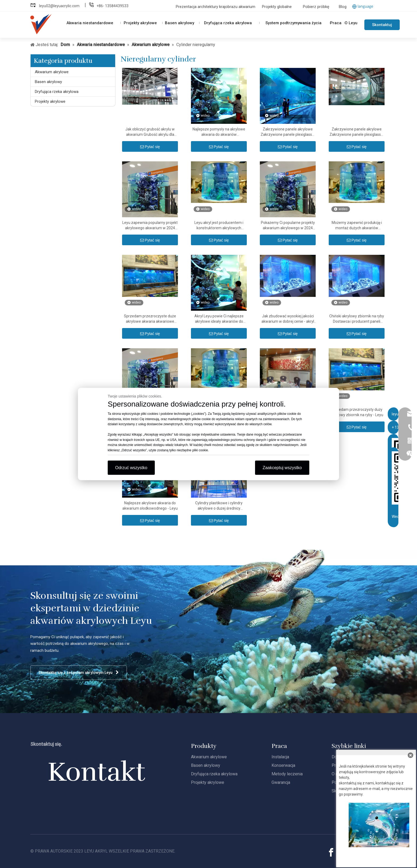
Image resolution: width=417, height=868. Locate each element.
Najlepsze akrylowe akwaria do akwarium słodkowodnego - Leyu (150, 506)
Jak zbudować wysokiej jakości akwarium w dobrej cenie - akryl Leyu (288, 319)
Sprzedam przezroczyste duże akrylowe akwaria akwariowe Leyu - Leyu (150, 319)
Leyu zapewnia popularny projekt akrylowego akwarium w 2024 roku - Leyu (150, 226)
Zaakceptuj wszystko (282, 468)
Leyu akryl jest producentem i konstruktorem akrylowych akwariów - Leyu (219, 226)
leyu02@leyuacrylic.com (60, 6)
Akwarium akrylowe (52, 72)
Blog (343, 7)
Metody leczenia (287, 774)
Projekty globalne (277, 7)
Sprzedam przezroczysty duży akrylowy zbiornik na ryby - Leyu (357, 412)
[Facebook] (331, 852)
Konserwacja (283, 765)
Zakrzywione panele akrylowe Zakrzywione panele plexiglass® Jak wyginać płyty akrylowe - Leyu (357, 132)
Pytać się (150, 147)
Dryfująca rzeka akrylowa (57, 92)
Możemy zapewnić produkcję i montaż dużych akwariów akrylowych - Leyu (357, 226)
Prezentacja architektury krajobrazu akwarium (216, 7)
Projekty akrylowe (50, 101)
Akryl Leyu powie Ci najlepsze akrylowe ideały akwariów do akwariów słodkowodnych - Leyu (219, 319)
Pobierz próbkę (316, 7)
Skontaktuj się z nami (382, 26)
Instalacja (280, 757)
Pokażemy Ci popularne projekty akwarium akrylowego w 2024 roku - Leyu (288, 226)
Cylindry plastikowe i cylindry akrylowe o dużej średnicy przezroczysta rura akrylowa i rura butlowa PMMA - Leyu (219, 506)
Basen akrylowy (48, 82)
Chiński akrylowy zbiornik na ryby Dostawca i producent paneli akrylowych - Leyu (357, 319)
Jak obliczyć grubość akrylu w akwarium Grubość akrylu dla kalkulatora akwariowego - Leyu (150, 132)
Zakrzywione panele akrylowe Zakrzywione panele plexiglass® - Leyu (288, 132)
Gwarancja (281, 782)
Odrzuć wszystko (131, 468)
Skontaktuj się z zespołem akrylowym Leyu (79, 672)
